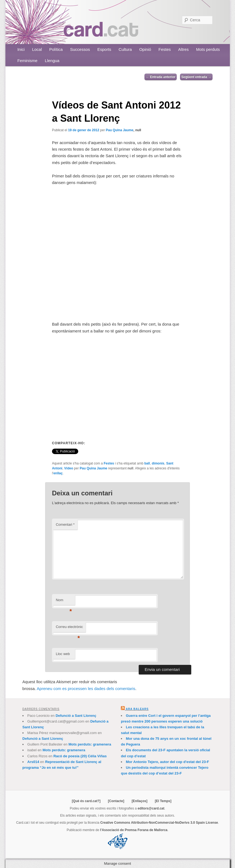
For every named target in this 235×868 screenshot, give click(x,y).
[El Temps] (163, 801)
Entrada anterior (161, 77)
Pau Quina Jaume (120, 130)
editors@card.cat (151, 808)
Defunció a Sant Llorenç (76, 716)
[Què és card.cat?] (86, 801)
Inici (21, 49)
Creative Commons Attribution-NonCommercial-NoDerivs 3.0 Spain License (159, 823)
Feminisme (27, 61)
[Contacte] (116, 801)
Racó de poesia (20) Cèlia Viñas (80, 756)
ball (147, 463)
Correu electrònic (69, 628)
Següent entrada (196, 77)
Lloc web (63, 654)
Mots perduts (208, 49)
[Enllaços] (139, 801)
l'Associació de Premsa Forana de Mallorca (134, 830)
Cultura (125, 49)
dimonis (158, 463)
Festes (165, 49)
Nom (64, 602)
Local (37, 49)
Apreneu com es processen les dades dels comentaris (86, 689)
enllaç (58, 473)
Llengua (52, 61)
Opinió (145, 49)
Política (56, 49)
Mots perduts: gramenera (90, 744)
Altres (183, 49)
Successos (80, 49)
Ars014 (33, 762)
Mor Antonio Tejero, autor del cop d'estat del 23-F (167, 762)
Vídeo (69, 468)
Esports (104, 49)
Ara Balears (137, 709)
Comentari (65, 524)
